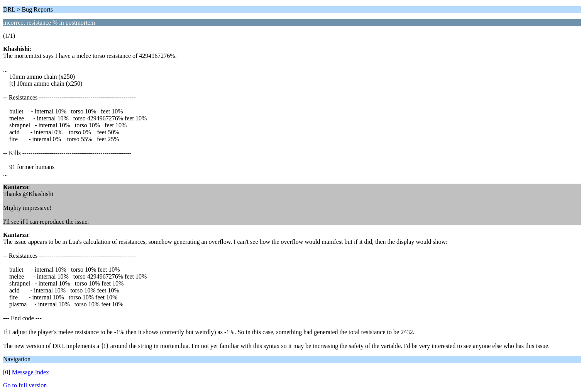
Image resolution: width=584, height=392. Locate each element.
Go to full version (25, 385)
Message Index (30, 372)
